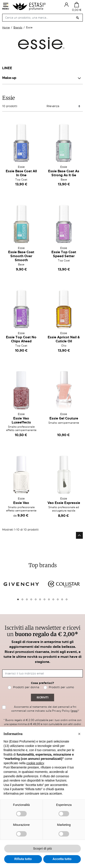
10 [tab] (58, 599)
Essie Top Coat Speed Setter (64, 254)
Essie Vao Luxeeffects (21, 420)
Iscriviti (42, 698)
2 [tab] (22, 599)
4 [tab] (31, 599)
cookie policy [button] (35, 763)
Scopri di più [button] (42, 848)
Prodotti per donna (26, 687)
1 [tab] (18, 599)
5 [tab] (36, 599)
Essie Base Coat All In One (21, 173)
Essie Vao (21, 503)
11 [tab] (62, 599)
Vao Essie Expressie (64, 503)
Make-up (9, 78)
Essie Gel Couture (64, 418)
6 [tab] (40, 599)
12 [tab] (67, 599)
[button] (79, 734)
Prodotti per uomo (61, 687)
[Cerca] (42, 18)
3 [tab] (27, 599)
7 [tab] (44, 599)
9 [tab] (53, 599)
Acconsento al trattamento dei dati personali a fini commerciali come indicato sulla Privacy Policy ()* (45, 709)
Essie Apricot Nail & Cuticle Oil (64, 339)
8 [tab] (49, 599)
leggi (74, 711)
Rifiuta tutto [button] (23, 859)
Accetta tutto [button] (62, 859)
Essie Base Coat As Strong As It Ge (64, 173)
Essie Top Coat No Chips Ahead (21, 339)
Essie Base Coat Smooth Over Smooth (21, 256)
